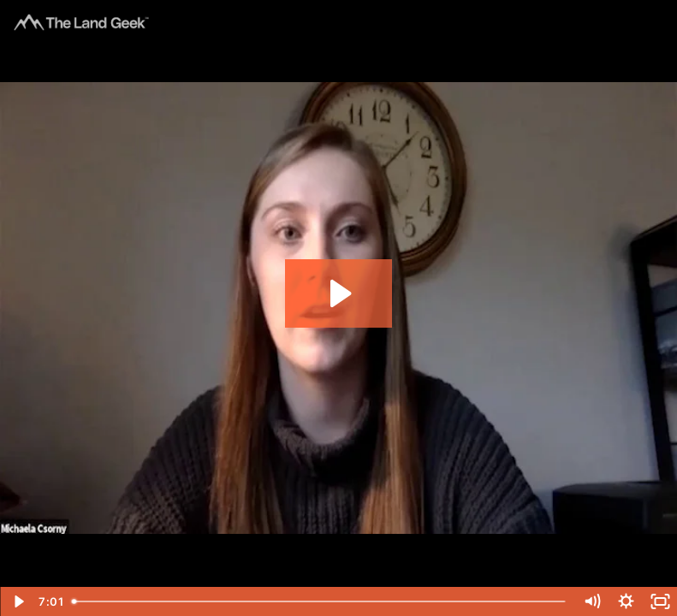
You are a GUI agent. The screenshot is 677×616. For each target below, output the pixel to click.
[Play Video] (17, 601)
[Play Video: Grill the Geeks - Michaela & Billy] (338, 293)
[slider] (320, 601)
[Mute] (591, 601)
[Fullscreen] (660, 601)
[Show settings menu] (626, 601)
